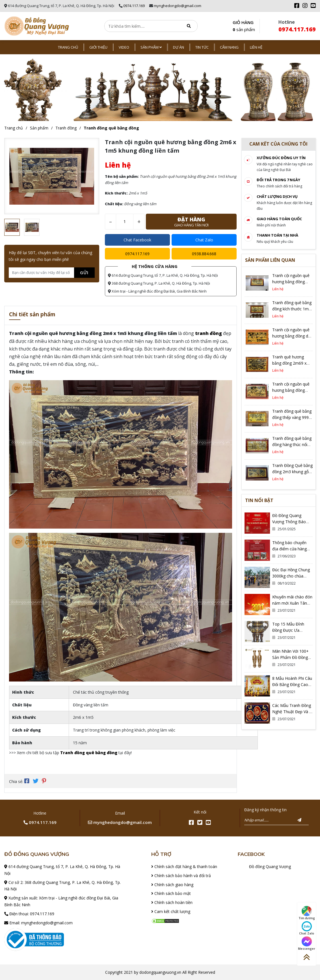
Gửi (84, 272)
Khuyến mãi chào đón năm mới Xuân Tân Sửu (292, 603)
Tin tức (202, 47)
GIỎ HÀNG (244, 26)
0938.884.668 (204, 254)
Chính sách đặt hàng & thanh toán (184, 866)
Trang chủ (68, 47)
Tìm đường (307, 913)
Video (124, 47)
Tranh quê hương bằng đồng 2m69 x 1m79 (289, 363)
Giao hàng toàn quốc (279, 219)
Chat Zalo (204, 240)
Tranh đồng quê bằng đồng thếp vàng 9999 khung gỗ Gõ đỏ (292, 417)
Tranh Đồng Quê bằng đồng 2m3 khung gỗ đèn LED (292, 472)
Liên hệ (256, 47)
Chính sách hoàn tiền (172, 902)
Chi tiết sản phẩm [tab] (35, 314)
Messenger (307, 944)
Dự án (179, 47)
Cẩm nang (229, 47)
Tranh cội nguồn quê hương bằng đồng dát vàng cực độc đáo (292, 336)
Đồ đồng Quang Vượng (270, 866)
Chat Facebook (137, 240)
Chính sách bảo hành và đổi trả (181, 875)
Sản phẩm (151, 47)
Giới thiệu (98, 47)
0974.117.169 (134, 6)
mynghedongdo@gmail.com (178, 6)
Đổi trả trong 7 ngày (278, 180)
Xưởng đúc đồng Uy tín (281, 158)
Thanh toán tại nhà (277, 235)
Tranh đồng (66, 128)
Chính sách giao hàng (172, 884)
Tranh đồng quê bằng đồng (111, 128)
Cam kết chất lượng (171, 911)
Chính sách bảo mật (171, 893)
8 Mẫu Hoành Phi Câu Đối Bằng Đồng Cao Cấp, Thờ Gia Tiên (292, 684)
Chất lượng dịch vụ (277, 196)
